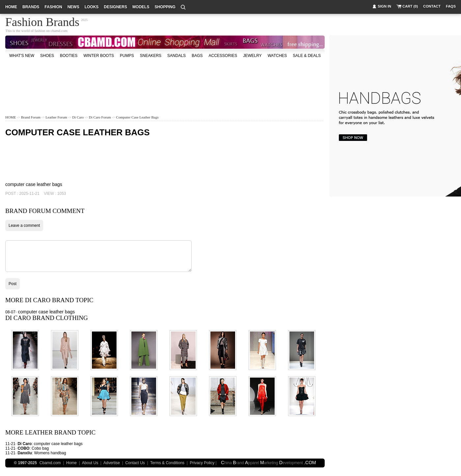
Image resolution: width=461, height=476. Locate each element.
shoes (47, 56)
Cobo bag (40, 448)
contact (432, 6)
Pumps (127, 56)
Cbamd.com (50, 463)
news (73, 7)
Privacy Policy (202, 463)
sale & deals (307, 56)
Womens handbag (50, 453)
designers (115, 7)
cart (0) (410, 6)
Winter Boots (99, 56)
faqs (451, 6)
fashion (53, 7)
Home (71, 463)
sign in (384, 6)
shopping (165, 7)
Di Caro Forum (100, 117)
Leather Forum (56, 117)
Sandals (176, 56)
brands (31, 7)
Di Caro (78, 117)
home (11, 7)
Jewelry (252, 56)
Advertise (112, 463)
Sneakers (151, 56)
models (141, 7)
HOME (11, 117)
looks (92, 7)
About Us (90, 463)
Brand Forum (31, 117)
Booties (69, 56)
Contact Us (135, 463)
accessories (223, 56)
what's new (22, 56)
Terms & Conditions (167, 463)
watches (277, 56)
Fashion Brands (42, 21)
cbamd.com (59, 31)
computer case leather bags (137, 117)
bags (197, 56)
